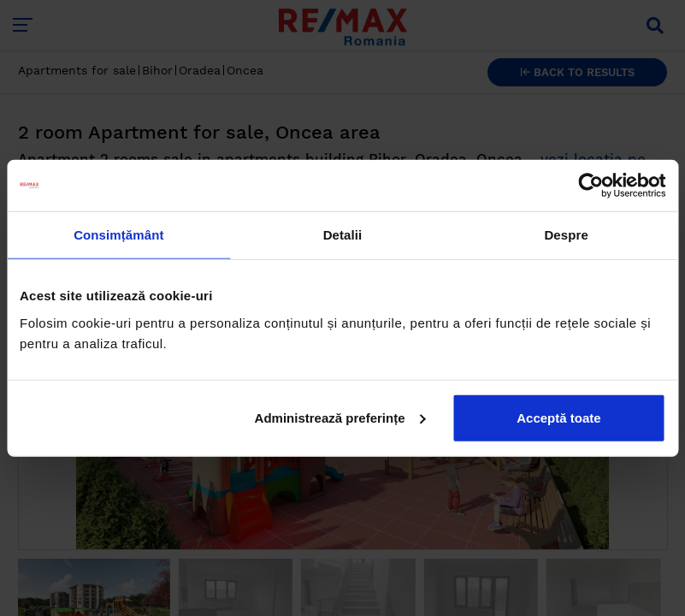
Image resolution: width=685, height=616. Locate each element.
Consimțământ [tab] (118, 235)
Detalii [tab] (343, 235)
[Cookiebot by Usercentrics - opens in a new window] (591, 186)
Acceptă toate (558, 417)
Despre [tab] (566, 235)
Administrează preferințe (340, 417)
